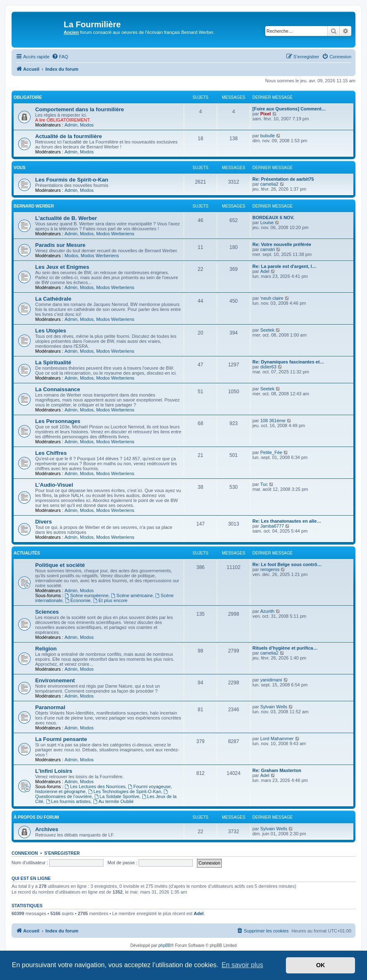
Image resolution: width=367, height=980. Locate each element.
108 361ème (273, 421)
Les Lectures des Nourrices (95, 786)
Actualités (27, 553)
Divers (43, 522)
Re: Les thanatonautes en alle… (287, 521)
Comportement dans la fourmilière (80, 109)
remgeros (270, 569)
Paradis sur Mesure (60, 245)
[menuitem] (60, 57)
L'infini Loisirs (54, 771)
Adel (265, 271)
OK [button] (321, 965)
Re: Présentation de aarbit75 (283, 179)
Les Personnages (58, 421)
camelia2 (269, 184)
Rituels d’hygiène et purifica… (285, 648)
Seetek (267, 330)
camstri (267, 249)
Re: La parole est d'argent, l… (284, 266)
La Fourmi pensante (61, 739)
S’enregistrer (62, 853)
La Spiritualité (53, 362)
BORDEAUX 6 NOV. (273, 218)
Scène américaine (132, 595)
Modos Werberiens (115, 234)
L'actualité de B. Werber (66, 218)
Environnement (55, 680)
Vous (19, 168)
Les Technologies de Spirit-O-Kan (125, 791)
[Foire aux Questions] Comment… (289, 109)
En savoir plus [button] (242, 965)
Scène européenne (87, 595)
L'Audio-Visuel (54, 485)
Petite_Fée (271, 452)
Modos (87, 125)
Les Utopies (51, 331)
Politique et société (60, 565)
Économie (78, 600)
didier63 (268, 367)
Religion (46, 649)
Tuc (264, 484)
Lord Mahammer (277, 739)
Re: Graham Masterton (277, 770)
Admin (71, 125)
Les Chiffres (51, 453)
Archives (47, 829)
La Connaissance (58, 389)
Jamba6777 (272, 526)
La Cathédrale (53, 299)
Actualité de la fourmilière (68, 136)
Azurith (267, 611)
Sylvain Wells (274, 707)
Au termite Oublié (113, 801)
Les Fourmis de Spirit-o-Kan (72, 180)
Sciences (47, 612)
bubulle (267, 136)
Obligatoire (28, 97)
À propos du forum (36, 817)
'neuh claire (272, 298)
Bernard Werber (34, 206)
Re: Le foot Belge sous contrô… (287, 564)
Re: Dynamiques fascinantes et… (288, 362)
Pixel (266, 114)
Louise (267, 222)
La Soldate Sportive (117, 796)
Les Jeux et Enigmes (62, 267)
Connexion (25, 853)
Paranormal (50, 707)
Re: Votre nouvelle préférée (282, 244)
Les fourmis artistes (68, 801)
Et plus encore (110, 600)
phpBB (165, 945)
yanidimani (271, 680)
